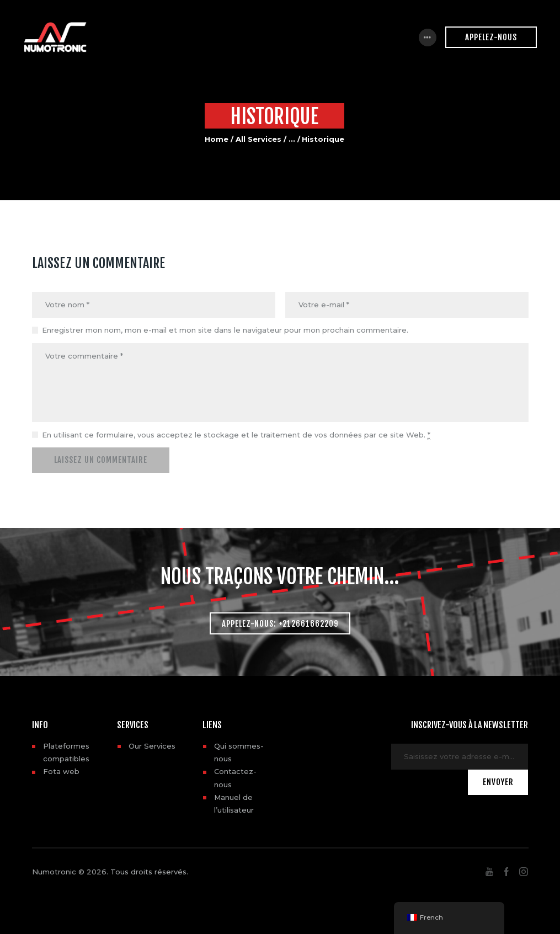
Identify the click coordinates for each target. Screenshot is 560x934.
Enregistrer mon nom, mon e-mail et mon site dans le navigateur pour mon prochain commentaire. (225, 330)
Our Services (152, 746)
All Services (258, 139)
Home (217, 139)
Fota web (61, 771)
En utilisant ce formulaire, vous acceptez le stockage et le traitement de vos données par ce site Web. (236, 435)
